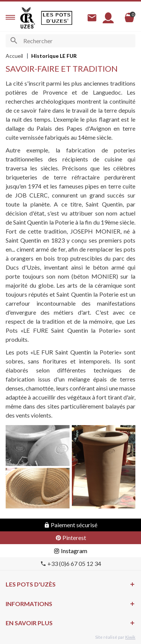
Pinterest (71, 538)
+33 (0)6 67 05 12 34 (71, 563)
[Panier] (129, 18)
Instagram (70, 551)
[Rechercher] (70, 41)
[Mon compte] (108, 18)
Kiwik (130, 637)
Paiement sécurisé (70, 525)
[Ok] (14, 41)
